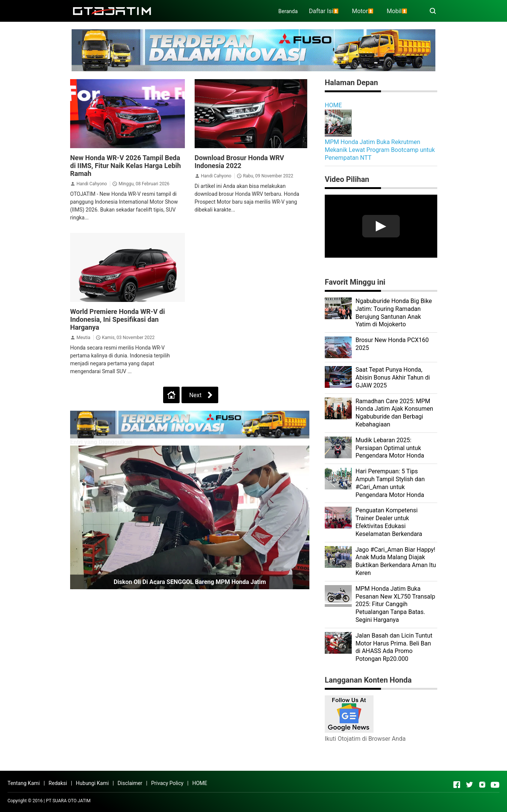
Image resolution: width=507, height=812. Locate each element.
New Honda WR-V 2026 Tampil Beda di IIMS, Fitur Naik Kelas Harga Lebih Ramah (125, 166)
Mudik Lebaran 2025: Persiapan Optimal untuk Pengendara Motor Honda (390, 448)
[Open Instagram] (482, 785)
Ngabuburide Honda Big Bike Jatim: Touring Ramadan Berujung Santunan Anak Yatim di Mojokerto (394, 313)
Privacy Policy (167, 783)
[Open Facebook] (457, 785)
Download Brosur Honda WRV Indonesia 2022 (239, 162)
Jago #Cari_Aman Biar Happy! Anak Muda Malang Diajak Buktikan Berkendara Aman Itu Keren (396, 561)
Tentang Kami (24, 783)
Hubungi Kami (92, 783)
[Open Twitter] (469, 785)
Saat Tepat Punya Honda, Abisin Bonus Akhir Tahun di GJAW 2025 (393, 377)
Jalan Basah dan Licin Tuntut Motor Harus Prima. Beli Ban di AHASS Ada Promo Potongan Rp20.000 (394, 647)
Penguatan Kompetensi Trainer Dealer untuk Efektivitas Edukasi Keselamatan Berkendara (389, 522)
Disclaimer (130, 783)
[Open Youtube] (495, 785)
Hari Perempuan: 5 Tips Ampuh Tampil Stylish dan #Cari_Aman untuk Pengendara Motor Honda (390, 483)
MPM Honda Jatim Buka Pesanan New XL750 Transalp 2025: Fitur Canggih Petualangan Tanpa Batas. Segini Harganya (395, 604)
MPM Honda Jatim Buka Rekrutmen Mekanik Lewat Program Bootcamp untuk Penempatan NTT (380, 150)
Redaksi (58, 783)
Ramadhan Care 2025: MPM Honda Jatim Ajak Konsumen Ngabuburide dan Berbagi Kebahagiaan (394, 413)
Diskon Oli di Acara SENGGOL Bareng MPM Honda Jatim (190, 582)
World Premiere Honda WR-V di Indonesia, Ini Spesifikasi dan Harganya (118, 319)
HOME (333, 105)
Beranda (288, 11)
